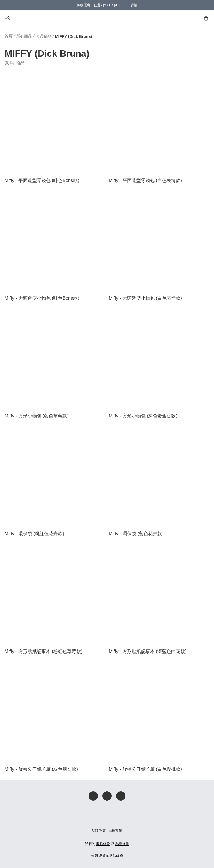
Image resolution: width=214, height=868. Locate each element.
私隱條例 (122, 844)
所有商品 (24, 36)
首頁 (9, 36)
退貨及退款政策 (111, 855)
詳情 (134, 5)
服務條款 (103, 844)
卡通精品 (43, 36)
